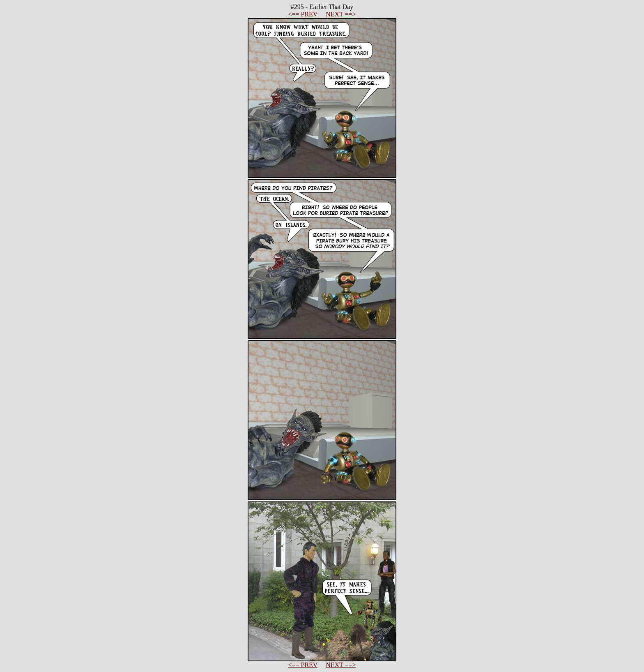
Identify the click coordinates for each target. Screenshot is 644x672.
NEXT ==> (341, 14)
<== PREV (303, 14)
